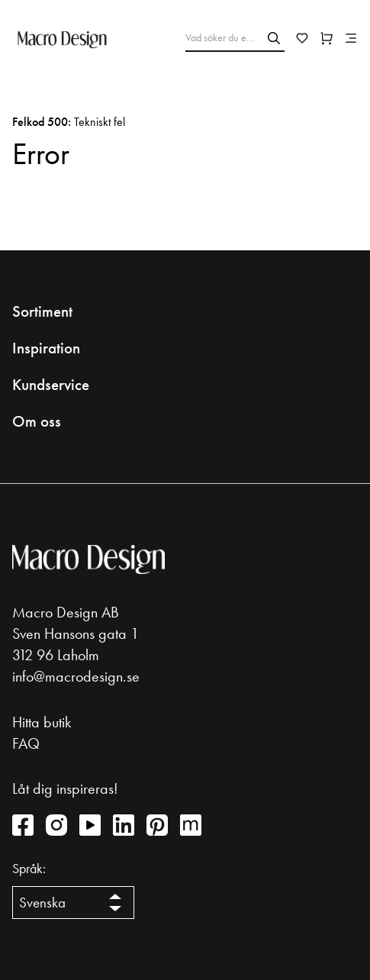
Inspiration (46, 348)
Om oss (37, 421)
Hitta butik (42, 722)
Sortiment (42, 311)
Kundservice (51, 385)
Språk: (29, 869)
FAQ (26, 743)
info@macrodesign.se (76, 676)
